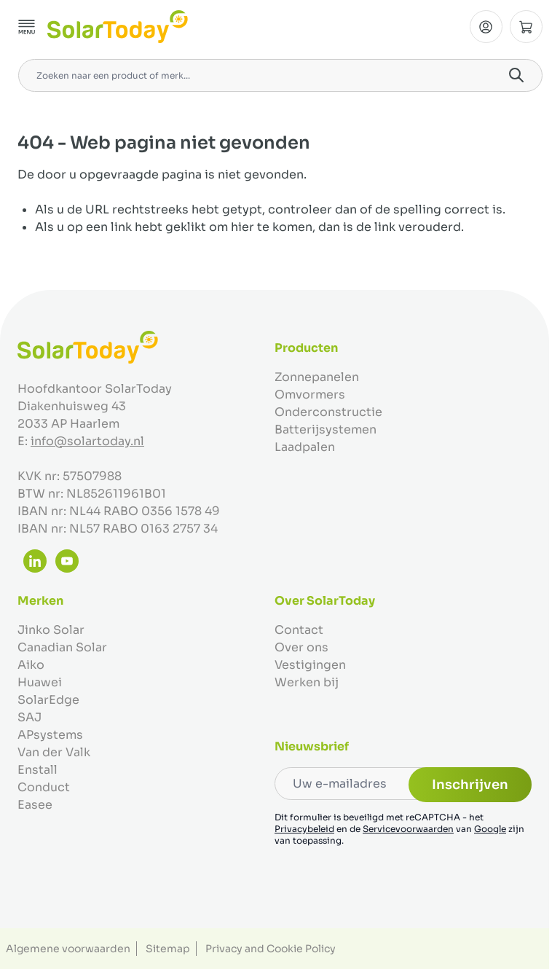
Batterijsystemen (326, 429)
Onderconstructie (328, 412)
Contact (299, 630)
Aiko (31, 665)
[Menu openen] (27, 27)
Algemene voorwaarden (68, 949)
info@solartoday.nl (87, 441)
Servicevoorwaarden (408, 829)
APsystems (50, 735)
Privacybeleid (304, 829)
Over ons (301, 647)
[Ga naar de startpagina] (118, 27)
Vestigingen (310, 665)
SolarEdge (48, 700)
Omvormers (310, 395)
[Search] (516, 75)
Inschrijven (470, 785)
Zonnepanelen (317, 377)
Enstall (38, 770)
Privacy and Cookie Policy (271, 949)
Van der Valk (54, 752)
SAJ (29, 717)
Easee (35, 805)
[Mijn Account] (486, 27)
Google (490, 829)
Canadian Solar (62, 647)
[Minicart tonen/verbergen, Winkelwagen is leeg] (526, 27)
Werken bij (307, 682)
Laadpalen (305, 447)
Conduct (44, 787)
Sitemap (168, 949)
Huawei (40, 682)
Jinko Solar (51, 630)
